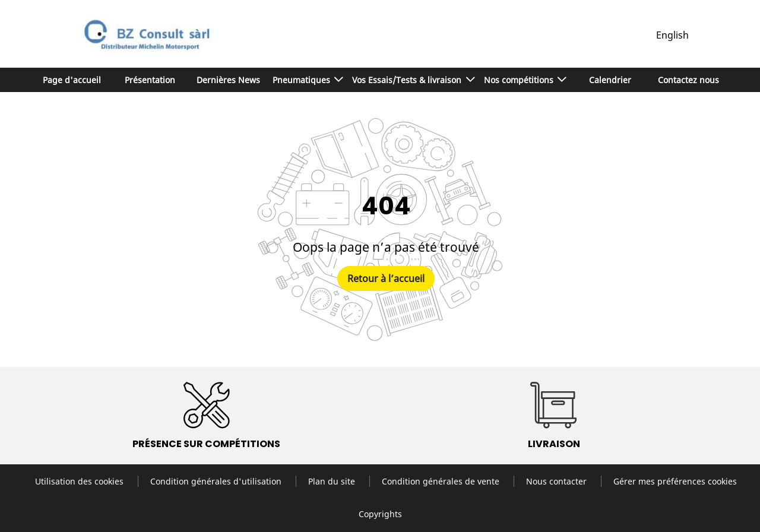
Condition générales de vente (442, 481)
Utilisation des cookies (80, 481)
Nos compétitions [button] (520, 80)
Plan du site (333, 481)
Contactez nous (688, 80)
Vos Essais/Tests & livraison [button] (408, 80)
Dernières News (228, 80)
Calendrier (610, 80)
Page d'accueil (72, 80)
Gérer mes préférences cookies (675, 481)
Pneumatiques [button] (303, 80)
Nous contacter (558, 481)
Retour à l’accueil (386, 278)
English (672, 35)
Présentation (150, 80)
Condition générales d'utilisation (217, 481)
